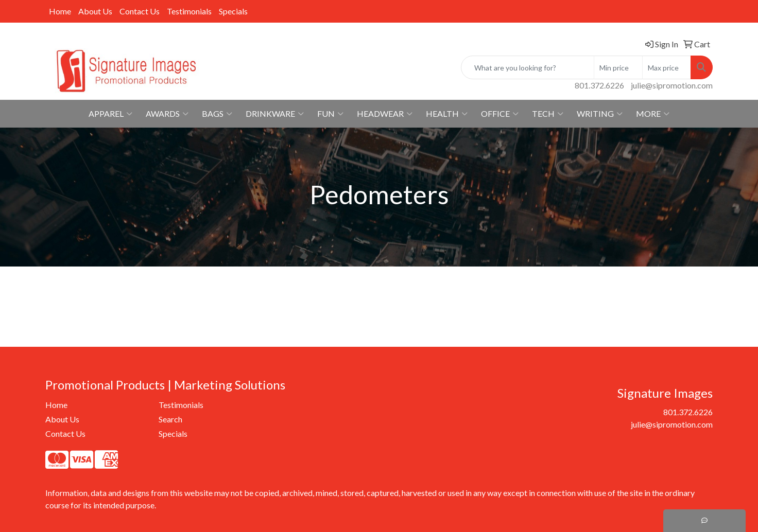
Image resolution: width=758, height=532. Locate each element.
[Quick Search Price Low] (618, 67)
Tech (548, 114)
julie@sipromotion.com (672, 85)
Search (170, 419)
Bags (217, 114)
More (653, 114)
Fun (330, 114)
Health (447, 114)
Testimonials (189, 11)
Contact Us (140, 11)
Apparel (110, 114)
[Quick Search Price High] (667, 67)
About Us (95, 11)
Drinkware (275, 114)
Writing (600, 114)
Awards (167, 114)
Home (60, 11)
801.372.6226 (599, 85)
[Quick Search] (528, 67)
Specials (233, 11)
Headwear (385, 114)
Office (500, 114)
